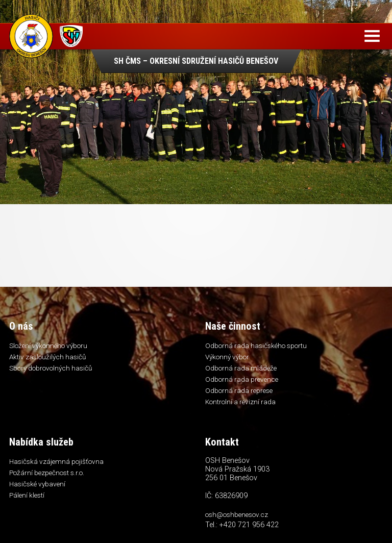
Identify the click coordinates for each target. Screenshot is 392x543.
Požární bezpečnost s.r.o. (47, 473)
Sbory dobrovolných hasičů (51, 368)
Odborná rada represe (239, 390)
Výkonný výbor (227, 357)
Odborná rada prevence (242, 379)
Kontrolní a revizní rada (240, 402)
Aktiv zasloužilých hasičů (47, 357)
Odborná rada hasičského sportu (256, 345)
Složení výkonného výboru (48, 345)
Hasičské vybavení (37, 484)
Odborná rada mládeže (241, 368)
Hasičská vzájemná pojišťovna (56, 461)
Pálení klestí (27, 495)
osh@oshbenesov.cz (237, 514)
